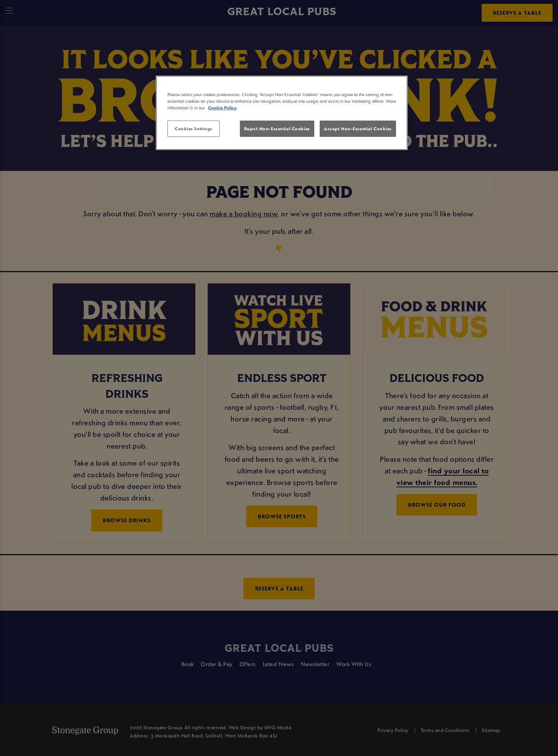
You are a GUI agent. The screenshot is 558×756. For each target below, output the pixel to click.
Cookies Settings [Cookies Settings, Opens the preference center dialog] (194, 129)
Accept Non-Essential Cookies (358, 129)
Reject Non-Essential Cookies (277, 129)
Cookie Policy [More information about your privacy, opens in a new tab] (222, 108)
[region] (282, 113)
